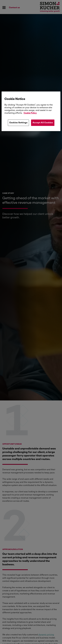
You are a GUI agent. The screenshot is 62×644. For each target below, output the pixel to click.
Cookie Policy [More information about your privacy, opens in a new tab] (30, 113)
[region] (31, 111)
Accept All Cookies (43, 123)
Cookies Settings (18, 123)
